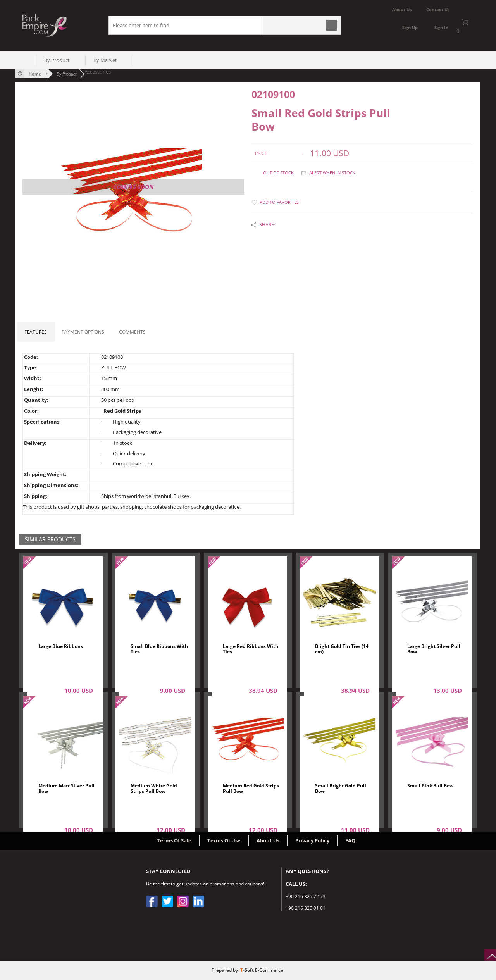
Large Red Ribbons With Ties (251, 649)
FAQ (350, 840)
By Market (105, 60)
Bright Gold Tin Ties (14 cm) (342, 649)
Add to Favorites (279, 202)
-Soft (248, 970)
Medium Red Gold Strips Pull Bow (251, 789)
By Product (57, 60)
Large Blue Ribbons (61, 646)
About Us (268, 840)
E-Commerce (269, 970)
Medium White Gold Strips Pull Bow (154, 789)
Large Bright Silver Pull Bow (434, 649)
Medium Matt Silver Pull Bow (66, 789)
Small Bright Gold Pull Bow (341, 789)
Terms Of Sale (174, 840)
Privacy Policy (312, 840)
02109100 (273, 94)
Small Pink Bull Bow (430, 786)
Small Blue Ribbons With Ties (159, 649)
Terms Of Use (224, 840)
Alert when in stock (332, 173)
